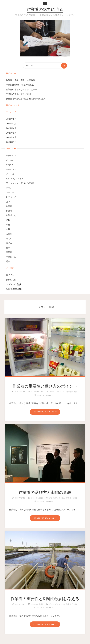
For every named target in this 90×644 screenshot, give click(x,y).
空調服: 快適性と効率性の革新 (20, 85)
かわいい (10, 165)
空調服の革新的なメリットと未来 (22, 90)
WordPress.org (14, 289)
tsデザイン (11, 156)
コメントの (13, 284)
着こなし (10, 243)
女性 (8, 229)
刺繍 (8, 225)
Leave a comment (46, 395)
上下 (8, 202)
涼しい (9, 239)
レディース (11, 197)
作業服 (9, 206)
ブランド (10, 188)
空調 (8, 248)
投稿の (11, 280)
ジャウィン (11, 169)
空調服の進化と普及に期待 (19, 94)
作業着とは (11, 215)
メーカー (10, 192)
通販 (8, 262)
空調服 (9, 252)
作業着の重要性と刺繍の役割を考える (45, 599)
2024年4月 (11, 137)
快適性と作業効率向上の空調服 (21, 80)
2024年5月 (11, 133)
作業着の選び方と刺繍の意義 (45, 492)
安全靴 (9, 234)
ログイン (10, 275)
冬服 (8, 220)
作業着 (9, 211)
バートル (10, 174)
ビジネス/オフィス (15, 179)
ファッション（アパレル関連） (21, 183)
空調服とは (11, 257)
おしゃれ (10, 160)
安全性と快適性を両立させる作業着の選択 (26, 99)
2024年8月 (11, 119)
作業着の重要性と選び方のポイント (45, 386)
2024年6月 (11, 128)
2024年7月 (11, 124)
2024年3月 (11, 142)
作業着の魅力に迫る (45, 10)
